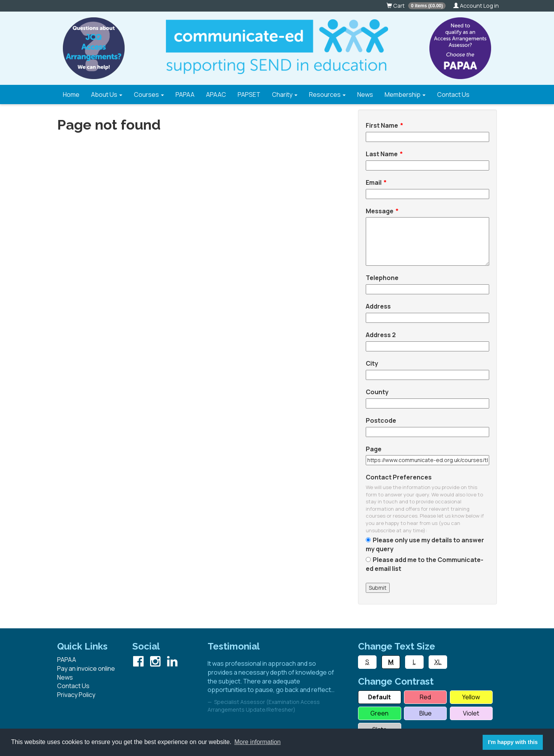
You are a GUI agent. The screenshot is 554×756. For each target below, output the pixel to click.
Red (425, 697)
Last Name (382, 154)
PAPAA (185, 94)
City (372, 363)
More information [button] (257, 742)
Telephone (382, 278)
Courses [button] (149, 94)
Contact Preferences (399, 477)
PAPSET (249, 94)
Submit (378, 588)
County (377, 392)
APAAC (216, 94)
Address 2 (381, 335)
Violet (471, 713)
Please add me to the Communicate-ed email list (425, 564)
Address (378, 306)
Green (379, 713)
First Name (382, 125)
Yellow (471, 697)
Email (374, 182)
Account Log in (476, 6)
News (365, 94)
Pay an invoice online (86, 668)
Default (379, 697)
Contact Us (453, 94)
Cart (416, 6)
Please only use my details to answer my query (425, 544)
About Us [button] (107, 94)
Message (380, 211)
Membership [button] (405, 94)
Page (374, 449)
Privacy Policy (76, 695)
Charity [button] (285, 94)
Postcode (381, 420)
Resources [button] (327, 94)
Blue (426, 713)
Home (71, 94)
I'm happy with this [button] (513, 742)
